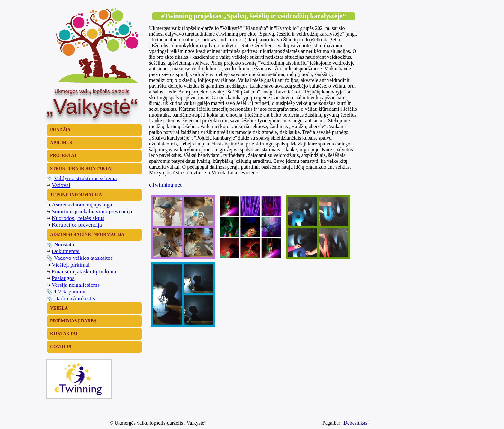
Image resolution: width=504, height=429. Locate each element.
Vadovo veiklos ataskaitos (83, 258)
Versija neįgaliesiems (76, 285)
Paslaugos (63, 278)
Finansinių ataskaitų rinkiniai (85, 271)
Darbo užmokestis (75, 298)
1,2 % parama (70, 292)
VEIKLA (59, 308)
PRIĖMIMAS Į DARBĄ (73, 321)
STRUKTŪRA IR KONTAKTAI (81, 168)
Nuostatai (65, 244)
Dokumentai (66, 251)
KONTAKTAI (64, 334)
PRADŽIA (60, 130)
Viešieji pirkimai (71, 265)
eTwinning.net (165, 185)
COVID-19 (61, 347)
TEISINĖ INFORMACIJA (76, 195)
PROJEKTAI (63, 156)
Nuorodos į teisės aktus (78, 218)
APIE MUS (61, 143)
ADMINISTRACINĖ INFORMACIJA (87, 235)
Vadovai (61, 185)
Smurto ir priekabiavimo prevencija (92, 211)
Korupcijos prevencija (77, 225)
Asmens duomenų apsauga (82, 205)
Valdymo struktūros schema (85, 178)
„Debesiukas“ (355, 423)
